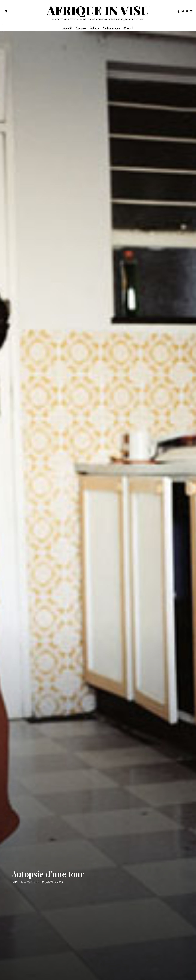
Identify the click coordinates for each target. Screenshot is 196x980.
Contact (128, 28)
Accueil (67, 28)
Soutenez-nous (111, 28)
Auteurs (95, 28)
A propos (81, 28)
